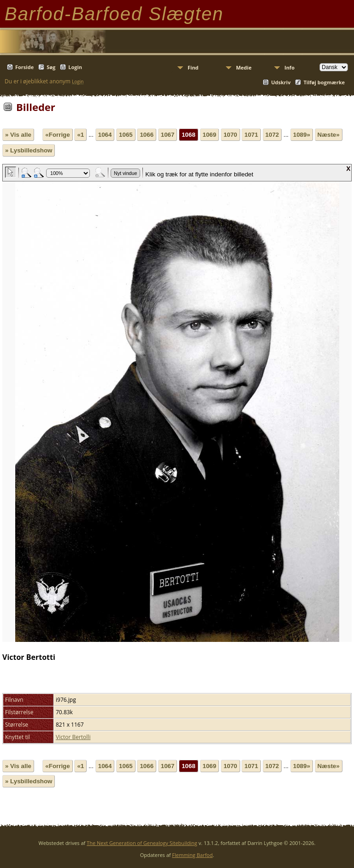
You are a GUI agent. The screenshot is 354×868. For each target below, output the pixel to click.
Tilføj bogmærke (324, 82)
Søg (51, 67)
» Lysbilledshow (29, 150)
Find (193, 67)
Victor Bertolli (73, 737)
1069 (210, 135)
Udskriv (281, 82)
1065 (126, 135)
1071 (251, 135)
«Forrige (57, 135)
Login (75, 67)
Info (289, 67)
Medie (244, 67)
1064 (105, 135)
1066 (147, 135)
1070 (230, 135)
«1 (80, 135)
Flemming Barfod (192, 855)
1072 (272, 135)
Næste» (329, 135)
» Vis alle (18, 135)
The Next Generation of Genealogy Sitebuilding (142, 843)
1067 (168, 135)
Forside (24, 67)
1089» (302, 135)
